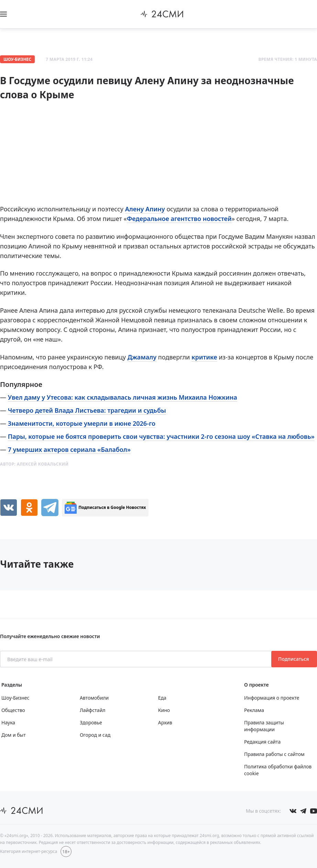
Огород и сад (95, 735)
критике (204, 357)
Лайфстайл (93, 710)
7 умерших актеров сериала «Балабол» (69, 449)
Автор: (34, 464)
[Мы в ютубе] (314, 811)
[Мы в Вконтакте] (293, 811)
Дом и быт (14, 735)
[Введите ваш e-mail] (136, 659)
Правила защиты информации (264, 726)
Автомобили (94, 698)
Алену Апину (145, 209)
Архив (165, 722)
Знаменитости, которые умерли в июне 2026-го (82, 423)
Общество (13, 710)
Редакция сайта (262, 742)
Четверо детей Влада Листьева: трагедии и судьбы (87, 410)
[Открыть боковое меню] (3, 14)
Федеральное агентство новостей (179, 219)
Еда (162, 698)
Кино (164, 710)
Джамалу (142, 357)
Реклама (254, 710)
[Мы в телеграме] (303, 811)
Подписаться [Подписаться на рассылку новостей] (294, 659)
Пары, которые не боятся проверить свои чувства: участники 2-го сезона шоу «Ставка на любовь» (161, 436)
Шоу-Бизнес (17, 59)
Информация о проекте (272, 698)
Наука (8, 722)
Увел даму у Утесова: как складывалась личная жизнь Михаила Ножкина (123, 397)
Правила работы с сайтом (274, 754)
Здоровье (91, 722)
